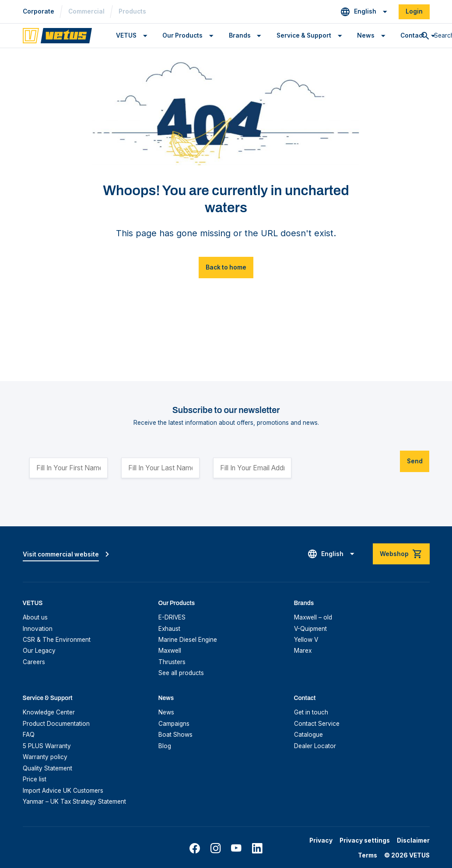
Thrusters (172, 662)
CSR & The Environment (57, 640)
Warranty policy (45, 757)
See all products (181, 673)
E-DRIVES (172, 617)
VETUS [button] (126, 35)
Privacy (321, 840)
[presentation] (371, 465)
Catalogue (308, 735)
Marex (303, 651)
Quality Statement (47, 768)
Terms (368, 855)
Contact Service (317, 724)
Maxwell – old (313, 617)
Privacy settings (365, 840)
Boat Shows (175, 735)
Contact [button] (412, 35)
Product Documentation (56, 724)
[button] (364, 12)
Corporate (39, 11)
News (166, 712)
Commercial (86, 11)
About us (35, 617)
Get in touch (311, 712)
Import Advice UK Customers (63, 791)
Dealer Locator (315, 746)
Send (415, 461)
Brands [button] (240, 35)
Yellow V (306, 640)
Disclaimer (413, 840)
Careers (34, 662)
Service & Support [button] (304, 35)
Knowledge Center (49, 712)
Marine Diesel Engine (188, 640)
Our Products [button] (182, 35)
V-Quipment (310, 629)
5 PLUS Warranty (47, 746)
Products (132, 11)
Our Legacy (39, 651)
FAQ (29, 735)
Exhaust (169, 629)
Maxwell (170, 651)
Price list (35, 779)
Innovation (38, 629)
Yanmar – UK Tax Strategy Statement (74, 801)
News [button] (366, 35)
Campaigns (174, 724)
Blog (165, 746)
